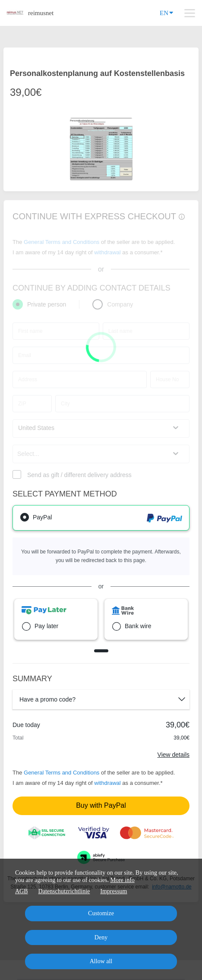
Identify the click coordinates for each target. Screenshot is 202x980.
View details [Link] (174, 755)
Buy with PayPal (101, 805)
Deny (101, 937)
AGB (22, 891)
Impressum (114, 891)
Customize (101, 913)
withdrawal (107, 783)
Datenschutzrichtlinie (64, 891)
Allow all (101, 961)
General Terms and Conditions (62, 773)
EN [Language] (166, 12)
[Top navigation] (190, 13)
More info (122, 880)
